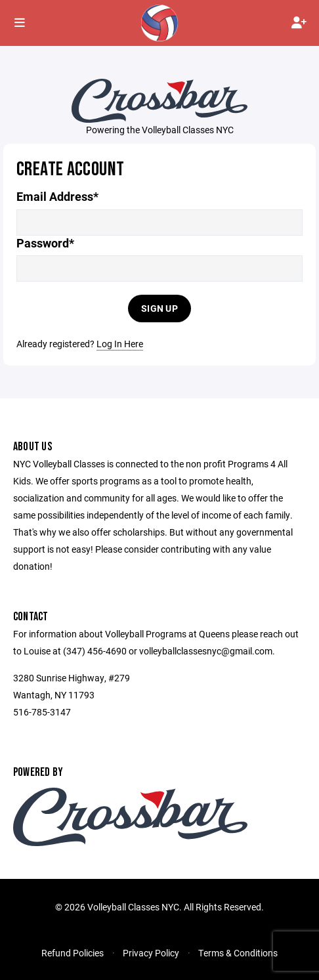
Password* (45, 243)
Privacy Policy (151, 953)
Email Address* (57, 197)
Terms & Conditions (238, 953)
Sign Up (159, 308)
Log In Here (120, 344)
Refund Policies (73, 953)
